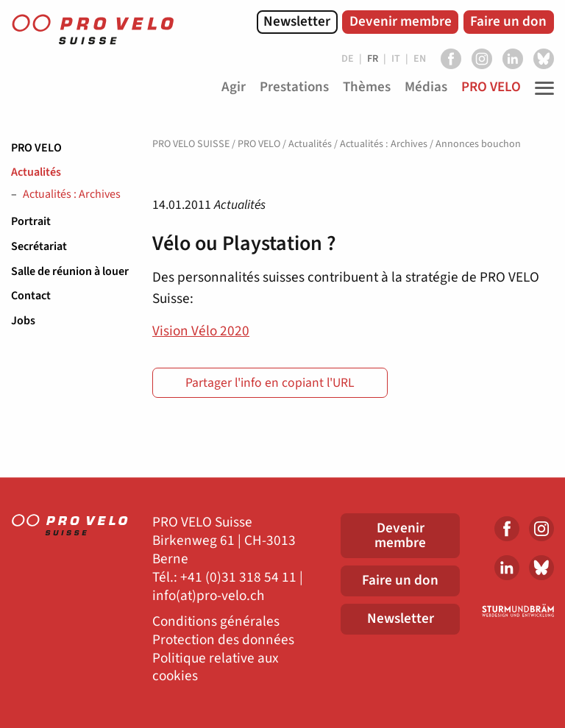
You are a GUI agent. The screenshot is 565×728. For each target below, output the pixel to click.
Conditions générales (216, 622)
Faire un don (508, 21)
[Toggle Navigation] (541, 88)
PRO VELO (36, 148)
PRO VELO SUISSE (191, 144)
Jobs (23, 321)
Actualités (36, 172)
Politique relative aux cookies (216, 668)
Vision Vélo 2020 (201, 331)
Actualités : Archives (72, 195)
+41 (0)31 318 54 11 (238, 578)
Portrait (31, 221)
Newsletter (297, 21)
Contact (31, 296)
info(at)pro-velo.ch (208, 596)
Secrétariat (39, 246)
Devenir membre (401, 21)
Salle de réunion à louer (70, 271)
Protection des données (223, 640)
